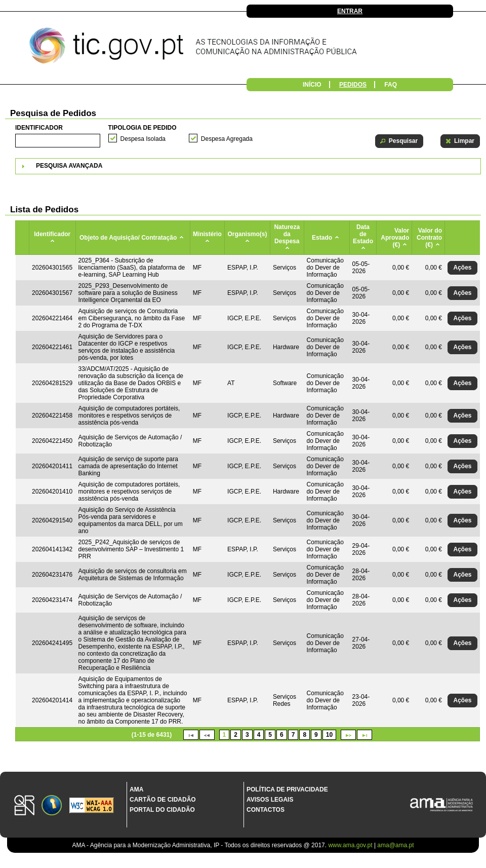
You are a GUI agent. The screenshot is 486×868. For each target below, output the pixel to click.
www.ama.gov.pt (351, 845)
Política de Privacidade (287, 789)
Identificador (39, 128)
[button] (399, 141)
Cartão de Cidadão (163, 800)
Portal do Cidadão (162, 810)
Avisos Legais (270, 800)
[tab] (248, 166)
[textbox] (58, 141)
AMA (136, 789)
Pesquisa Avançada (69, 166)
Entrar (350, 11)
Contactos (266, 810)
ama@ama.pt (395, 845)
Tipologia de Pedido (143, 128)
